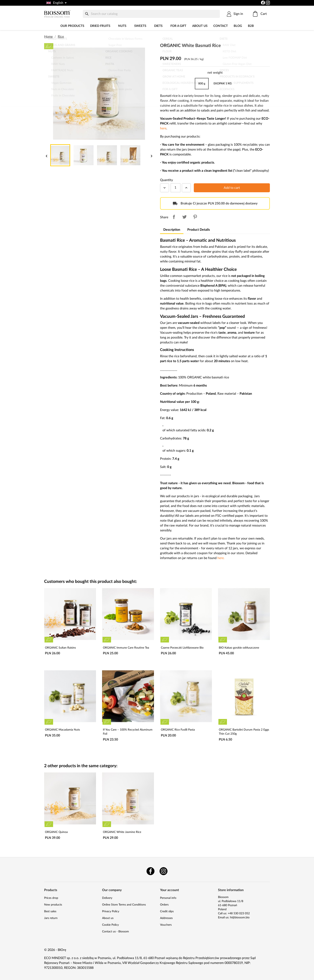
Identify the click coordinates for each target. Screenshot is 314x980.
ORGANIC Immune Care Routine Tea (126, 648)
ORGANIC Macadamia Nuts (62, 730)
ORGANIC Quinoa (56, 832)
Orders (164, 905)
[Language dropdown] (56, 3)
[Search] (151, 14)
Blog (238, 26)
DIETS (158, 26)
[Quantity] (176, 188)
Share (174, 217)
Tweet (184, 217)
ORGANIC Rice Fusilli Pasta (178, 730)
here (163, 128)
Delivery (107, 898)
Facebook (150, 871)
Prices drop (51, 898)
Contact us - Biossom (116, 932)
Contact (221, 26)
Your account (170, 890)
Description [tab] (172, 230)
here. (221, 558)
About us (200, 26)
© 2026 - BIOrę (55, 950)
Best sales (50, 911)
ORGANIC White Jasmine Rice (122, 832)
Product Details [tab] (199, 230)
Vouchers (166, 925)
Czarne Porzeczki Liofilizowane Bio (182, 648)
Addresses (166, 918)
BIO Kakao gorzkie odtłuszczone (239, 648)
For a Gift (178, 26)
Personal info (168, 898)
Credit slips (167, 911)
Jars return (51, 918)
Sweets (140, 26)
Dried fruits (100, 26)
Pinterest (195, 217)
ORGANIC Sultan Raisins (60, 648)
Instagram (164, 871)
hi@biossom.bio (240, 918)
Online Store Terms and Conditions (124, 905)
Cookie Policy (110, 925)
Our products (72, 26)
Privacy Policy (111, 911)
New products (53, 905)
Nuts (122, 26)
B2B (251, 26)
